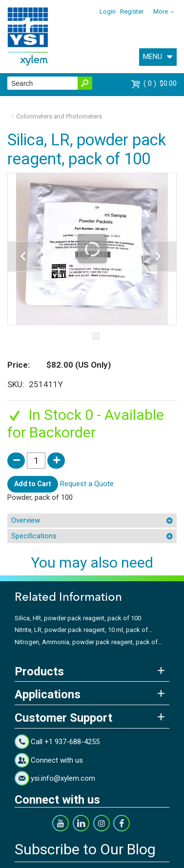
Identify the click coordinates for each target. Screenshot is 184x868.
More (161, 11)
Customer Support (63, 718)
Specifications (34, 536)
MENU (153, 57)
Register (132, 11)
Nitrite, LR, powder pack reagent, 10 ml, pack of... (83, 630)
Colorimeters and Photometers (59, 116)
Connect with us (57, 760)
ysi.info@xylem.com (63, 778)
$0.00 (160, 83)
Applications (48, 694)
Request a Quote (87, 484)
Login (108, 11)
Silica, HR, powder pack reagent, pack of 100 (78, 618)
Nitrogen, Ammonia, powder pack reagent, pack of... (88, 642)
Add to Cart (33, 484)
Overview (26, 520)
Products (39, 671)
